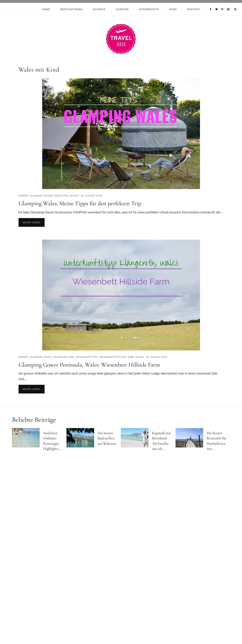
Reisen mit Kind (64, 357)
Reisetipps (61, 196)
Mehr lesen (32, 222)
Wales (74, 196)
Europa (23, 196)
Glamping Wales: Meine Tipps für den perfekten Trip (80, 203)
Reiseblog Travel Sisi (121, 39)
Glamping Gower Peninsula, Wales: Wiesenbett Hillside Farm (89, 365)
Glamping (36, 196)
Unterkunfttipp (86, 357)
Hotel (48, 357)
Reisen (49, 196)
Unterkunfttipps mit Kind (116, 357)
